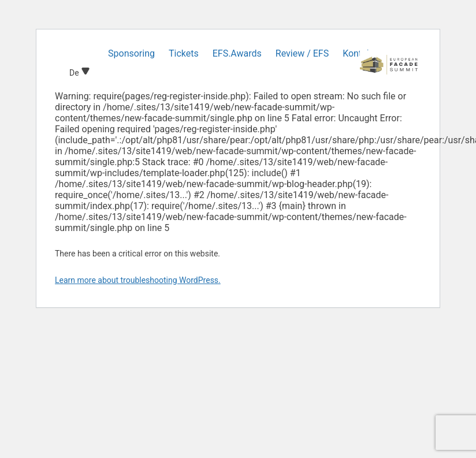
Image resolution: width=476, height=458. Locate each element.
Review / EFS (302, 53)
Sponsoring (131, 53)
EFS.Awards (237, 53)
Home (82, 53)
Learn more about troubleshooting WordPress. (138, 280)
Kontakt (358, 53)
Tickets (184, 53)
